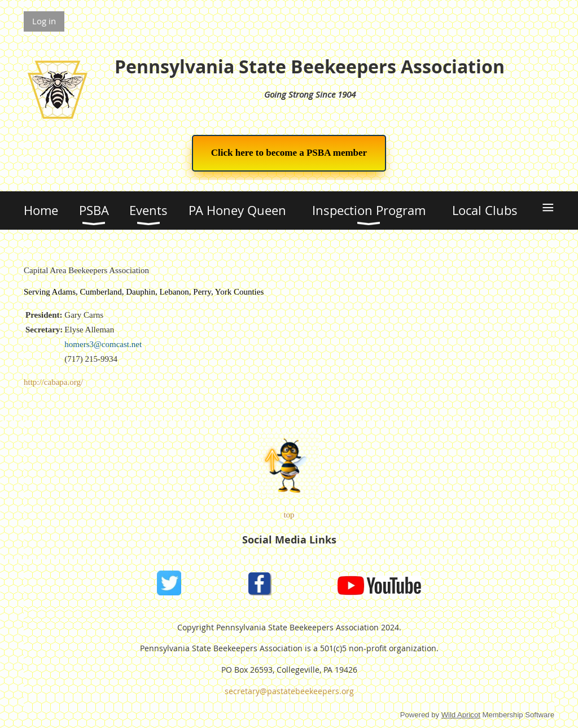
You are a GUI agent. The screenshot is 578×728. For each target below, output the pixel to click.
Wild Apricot (461, 715)
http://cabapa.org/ (53, 382)
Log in (44, 21)
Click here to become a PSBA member (289, 153)
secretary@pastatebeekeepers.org (289, 691)
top (289, 515)
